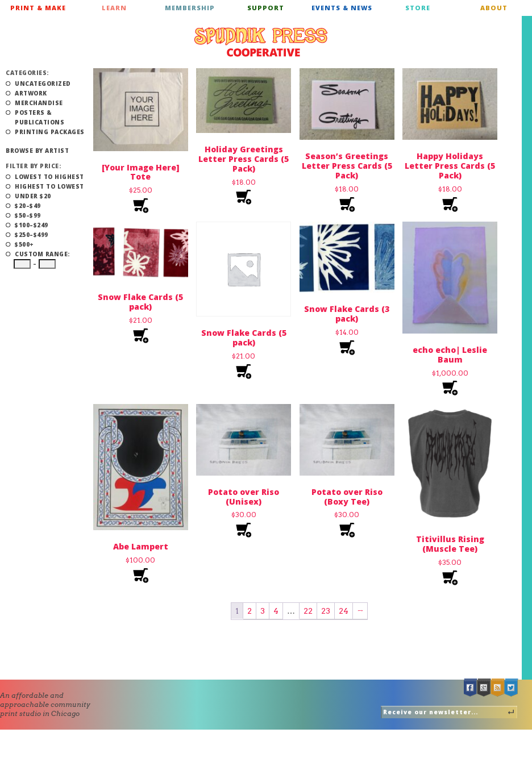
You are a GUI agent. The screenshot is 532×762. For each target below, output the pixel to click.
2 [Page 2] (250, 611)
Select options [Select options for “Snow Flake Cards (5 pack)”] (141, 336)
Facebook (471, 688)
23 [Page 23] (326, 611)
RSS (498, 688)
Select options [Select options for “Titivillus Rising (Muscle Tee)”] (450, 578)
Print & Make (38, 8)
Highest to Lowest (49, 186)
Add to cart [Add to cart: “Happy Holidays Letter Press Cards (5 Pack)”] (450, 205)
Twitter (512, 688)
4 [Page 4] (276, 611)
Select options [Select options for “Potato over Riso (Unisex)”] (244, 530)
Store (418, 8)
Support (266, 8)
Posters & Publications (40, 117)
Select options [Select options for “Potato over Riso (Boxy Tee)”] (347, 530)
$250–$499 (32, 235)
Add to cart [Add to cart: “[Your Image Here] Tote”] (141, 206)
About (494, 8)
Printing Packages (50, 132)
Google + (484, 688)
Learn (114, 8)
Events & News (342, 8)
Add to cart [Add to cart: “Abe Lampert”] (141, 576)
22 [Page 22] (308, 611)
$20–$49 (28, 206)
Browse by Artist (37, 151)
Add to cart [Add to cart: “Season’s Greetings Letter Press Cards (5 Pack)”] (347, 205)
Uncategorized (43, 84)
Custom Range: (42, 254)
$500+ (24, 244)
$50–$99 (28, 215)
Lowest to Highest (49, 177)
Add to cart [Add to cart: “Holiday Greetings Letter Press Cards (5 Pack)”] (244, 197)
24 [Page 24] (344, 611)
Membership (190, 8)
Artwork (31, 93)
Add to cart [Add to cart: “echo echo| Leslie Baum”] (450, 388)
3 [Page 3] (263, 611)
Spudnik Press (261, 42)
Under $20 (33, 196)
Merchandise (39, 103)
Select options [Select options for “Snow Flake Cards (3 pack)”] (347, 348)
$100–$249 (32, 225)
